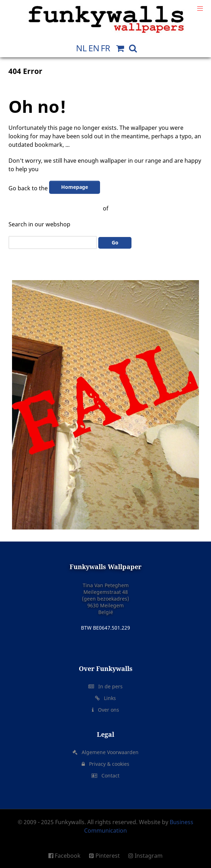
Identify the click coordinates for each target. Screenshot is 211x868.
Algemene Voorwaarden (109, 752)
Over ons (107, 710)
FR (105, 48)
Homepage (75, 187)
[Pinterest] (105, 856)
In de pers (109, 686)
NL (81, 48)
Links (109, 698)
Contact (109, 776)
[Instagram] (144, 856)
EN (94, 48)
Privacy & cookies (108, 764)
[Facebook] (67, 856)
